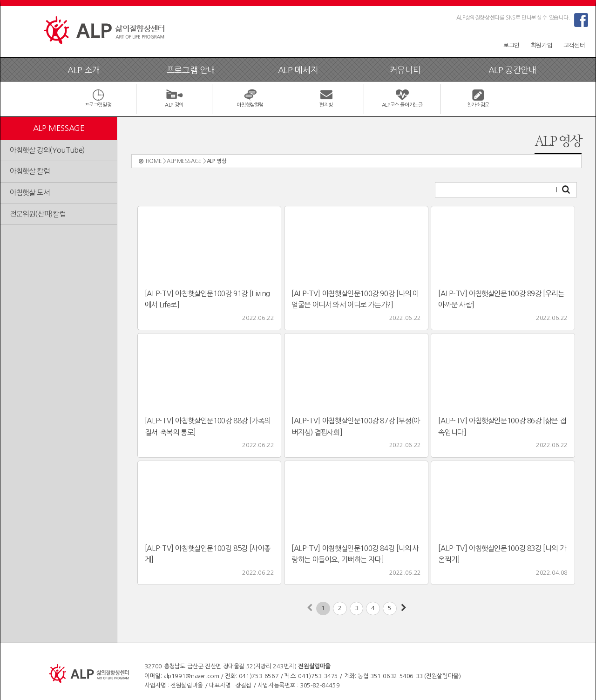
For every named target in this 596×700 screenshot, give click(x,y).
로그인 (511, 45)
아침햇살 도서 (30, 193)
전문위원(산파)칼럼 (37, 214)
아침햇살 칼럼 (30, 171)
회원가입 (542, 45)
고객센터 (574, 45)
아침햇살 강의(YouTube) (47, 150)
